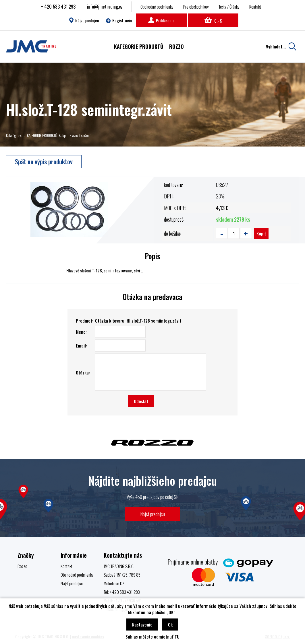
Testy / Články (229, 7)
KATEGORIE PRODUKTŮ (42, 135)
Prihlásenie (161, 20)
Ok (170, 625)
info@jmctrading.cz (105, 7)
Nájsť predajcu (153, 514)
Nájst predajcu (84, 20)
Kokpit (63, 135)
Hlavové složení (80, 135)
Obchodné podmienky (157, 7)
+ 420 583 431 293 (58, 7)
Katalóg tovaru (16, 135)
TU (177, 637)
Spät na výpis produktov (44, 161)
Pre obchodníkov (196, 7)
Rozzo (22, 566)
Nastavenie (142, 625)
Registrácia (119, 20)
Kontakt (255, 7)
